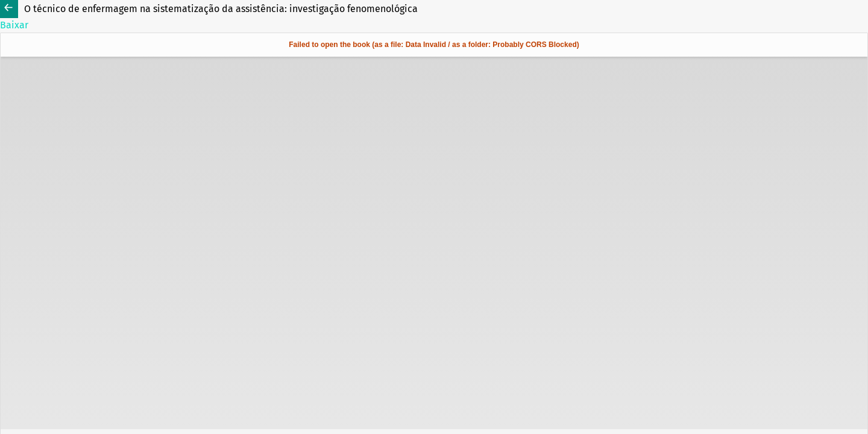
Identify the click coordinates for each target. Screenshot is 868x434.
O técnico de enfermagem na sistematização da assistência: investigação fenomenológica (221, 9)
